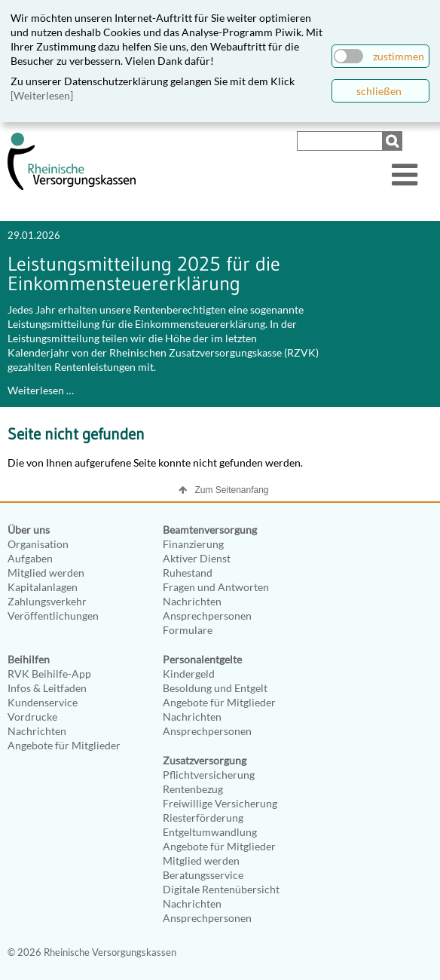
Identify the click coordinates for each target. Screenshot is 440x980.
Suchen (394, 141)
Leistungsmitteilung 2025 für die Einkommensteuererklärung (144, 274)
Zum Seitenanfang (231, 490)
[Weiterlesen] (42, 95)
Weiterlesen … (41, 390)
